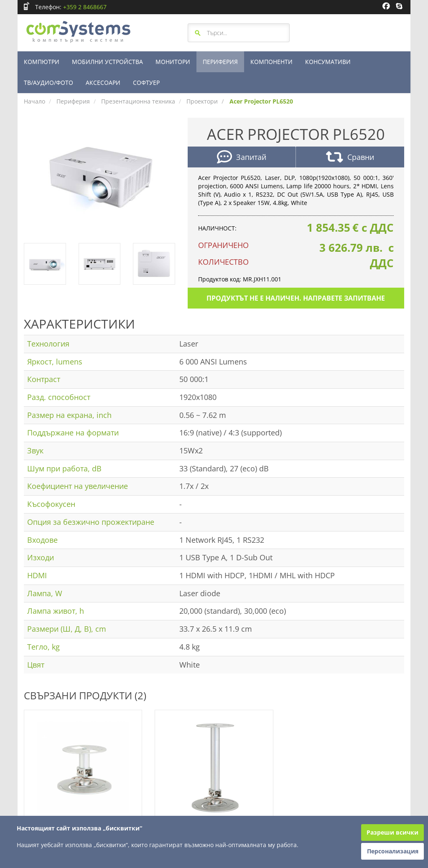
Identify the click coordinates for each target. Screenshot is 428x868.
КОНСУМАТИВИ (328, 62)
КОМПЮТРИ (42, 62)
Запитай (242, 158)
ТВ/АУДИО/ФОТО (48, 82)
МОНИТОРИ (173, 62)
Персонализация (393, 851)
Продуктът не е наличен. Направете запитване (296, 298)
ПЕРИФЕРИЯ (220, 62)
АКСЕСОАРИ (103, 82)
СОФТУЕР (146, 82)
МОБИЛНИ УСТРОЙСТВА (107, 62)
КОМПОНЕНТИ (271, 62)
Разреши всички (392, 832)
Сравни (350, 158)
